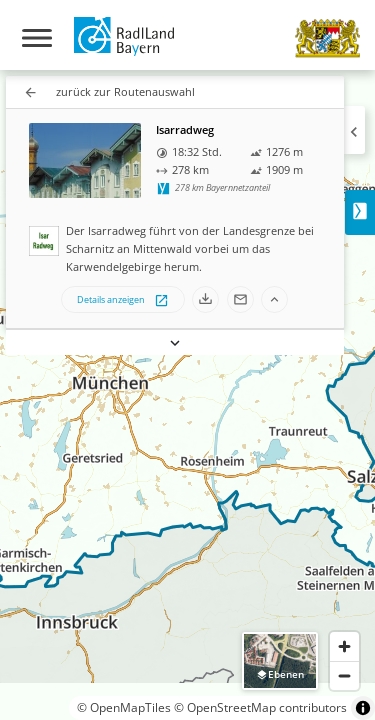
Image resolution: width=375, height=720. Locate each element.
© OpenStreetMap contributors (260, 707)
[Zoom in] (344, 646)
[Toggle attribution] (363, 708)
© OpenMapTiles (124, 707)
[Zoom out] (344, 675)
